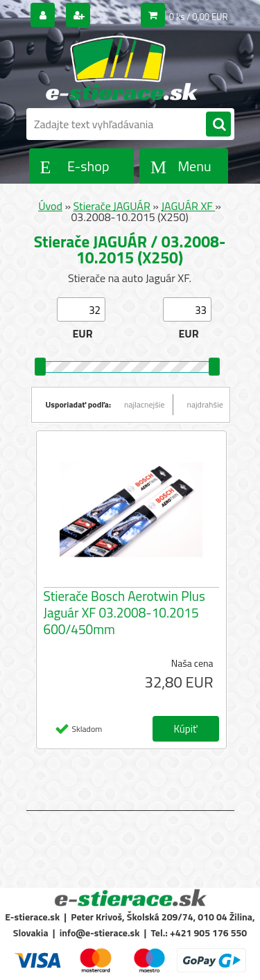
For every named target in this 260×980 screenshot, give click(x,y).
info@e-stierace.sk (100, 933)
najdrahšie (205, 404)
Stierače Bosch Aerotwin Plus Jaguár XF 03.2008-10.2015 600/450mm (124, 613)
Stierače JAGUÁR (112, 206)
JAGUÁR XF (188, 206)
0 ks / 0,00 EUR (199, 17)
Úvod (50, 206)
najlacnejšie (145, 404)
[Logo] (122, 68)
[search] (218, 125)
